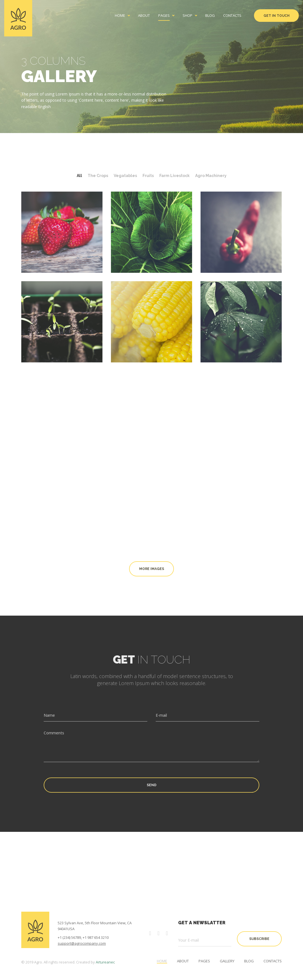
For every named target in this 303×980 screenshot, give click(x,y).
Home (120, 16)
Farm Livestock (174, 176)
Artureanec (105, 962)
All (79, 176)
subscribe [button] (259, 939)
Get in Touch (277, 16)
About (144, 16)
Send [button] (152, 785)
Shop (187, 16)
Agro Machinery (211, 176)
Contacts (232, 16)
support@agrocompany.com (82, 943)
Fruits (148, 176)
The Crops (98, 176)
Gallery (227, 961)
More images (152, 569)
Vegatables (125, 176)
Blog (210, 16)
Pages (164, 16)
